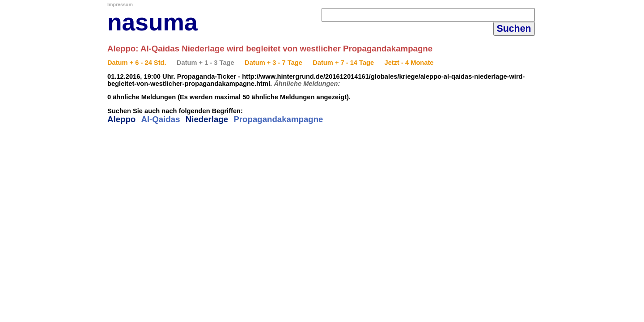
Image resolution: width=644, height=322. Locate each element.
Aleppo (121, 119)
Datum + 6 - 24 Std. (137, 63)
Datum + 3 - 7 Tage (273, 63)
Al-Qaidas (160, 119)
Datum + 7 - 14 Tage (343, 63)
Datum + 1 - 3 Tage (205, 63)
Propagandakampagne (278, 119)
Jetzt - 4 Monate (409, 63)
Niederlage (207, 119)
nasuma (153, 22)
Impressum (120, 4)
